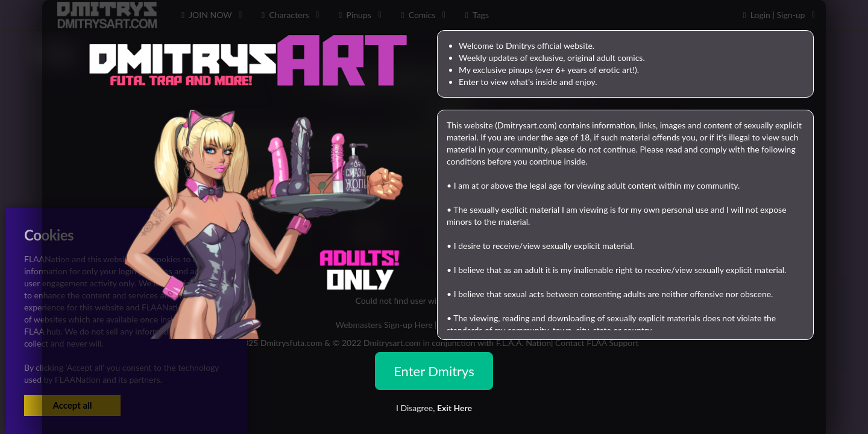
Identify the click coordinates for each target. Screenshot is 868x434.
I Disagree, (434, 408)
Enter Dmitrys (434, 371)
